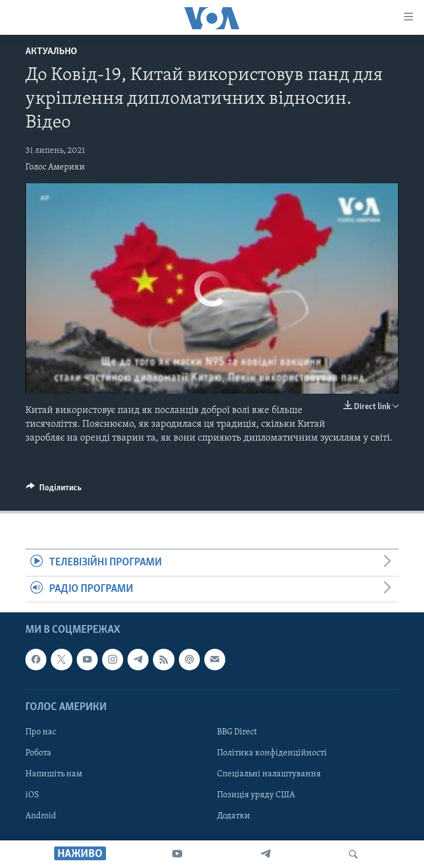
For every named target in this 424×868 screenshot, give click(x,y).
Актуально (51, 52)
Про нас (41, 732)
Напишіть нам (54, 774)
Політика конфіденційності (272, 753)
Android (41, 816)
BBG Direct (237, 732)
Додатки (234, 816)
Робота (38, 753)
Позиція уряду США (256, 795)
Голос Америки (55, 167)
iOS (32, 795)
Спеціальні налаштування (269, 774)
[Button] (54, 490)
